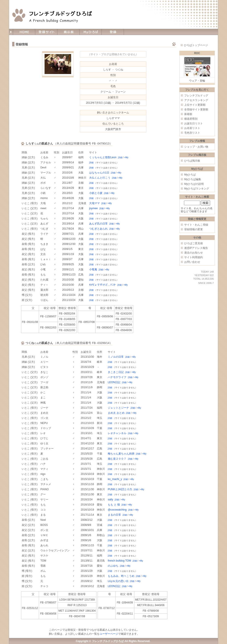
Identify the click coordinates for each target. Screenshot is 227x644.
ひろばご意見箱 (194, 243)
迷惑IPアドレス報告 (196, 248)
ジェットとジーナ (118, 408)
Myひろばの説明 (194, 184)
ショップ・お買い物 (196, 147)
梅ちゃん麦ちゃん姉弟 (121, 454)
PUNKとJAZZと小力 (120, 489)
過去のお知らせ (194, 253)
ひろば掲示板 (192, 161)
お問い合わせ (192, 262)
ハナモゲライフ (117, 377)
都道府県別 (191, 119)
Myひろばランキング (197, 189)
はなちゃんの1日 (99, 173)
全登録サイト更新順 (196, 109)
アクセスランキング (196, 100)
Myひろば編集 (193, 179)
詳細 (120, 157)
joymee (93, 208)
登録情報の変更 (194, 229)
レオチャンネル (117, 433)
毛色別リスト (192, 133)
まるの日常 (114, 515)
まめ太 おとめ (116, 413)
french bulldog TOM (119, 561)
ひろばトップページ (196, 45)
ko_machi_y (115, 479)
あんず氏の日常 (98, 224)
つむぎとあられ (98, 229)
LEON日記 (114, 382)
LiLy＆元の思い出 (118, 581)
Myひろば (190, 175)
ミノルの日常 (116, 357)
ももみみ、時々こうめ (121, 576)
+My (126, 157)
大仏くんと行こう (100, 178)
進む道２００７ (117, 459)
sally (110, 500)
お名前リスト (192, 128)
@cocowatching (117, 510)
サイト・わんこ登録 (196, 225)
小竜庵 (93, 269)
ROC (197, 53)
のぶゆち (113, 566)
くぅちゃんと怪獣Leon (103, 157)
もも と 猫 (114, 505)
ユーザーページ (109, 634)
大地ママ (94, 203)
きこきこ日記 (116, 372)
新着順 (188, 114)
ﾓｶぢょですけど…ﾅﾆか (102, 285)
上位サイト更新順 (195, 105)
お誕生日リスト (194, 123)
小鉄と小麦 (96, 193)
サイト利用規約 (194, 257)
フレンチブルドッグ (196, 96)
